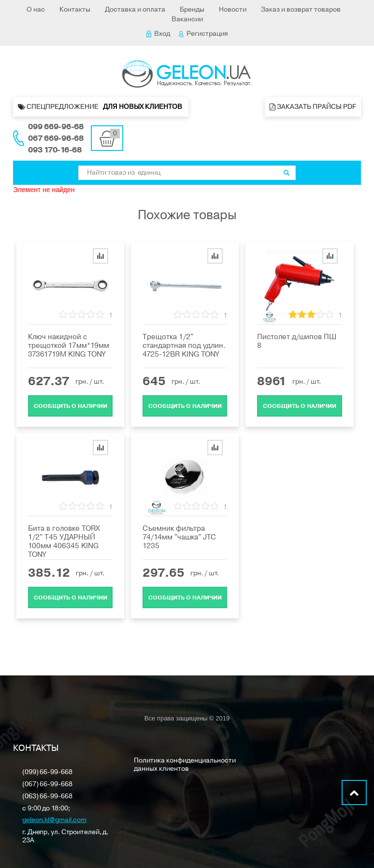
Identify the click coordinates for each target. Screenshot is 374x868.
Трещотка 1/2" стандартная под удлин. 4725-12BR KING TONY (184, 345)
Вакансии (187, 19)
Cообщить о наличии (71, 406)
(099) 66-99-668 (47, 772)
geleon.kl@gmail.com (54, 820)
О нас (36, 9)
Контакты (75, 9)
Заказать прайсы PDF (313, 107)
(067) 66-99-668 (47, 785)
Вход (158, 34)
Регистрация (203, 34)
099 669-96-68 (56, 127)
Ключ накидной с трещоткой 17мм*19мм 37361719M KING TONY (69, 345)
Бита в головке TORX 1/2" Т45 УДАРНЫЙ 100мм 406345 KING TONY (64, 541)
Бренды (192, 9)
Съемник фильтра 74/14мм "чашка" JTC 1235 (179, 537)
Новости (233, 9)
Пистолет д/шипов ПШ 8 (297, 341)
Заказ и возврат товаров (301, 9)
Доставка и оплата (135, 9)
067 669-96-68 (56, 138)
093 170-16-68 (55, 150)
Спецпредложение (101, 107)
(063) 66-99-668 (47, 797)
